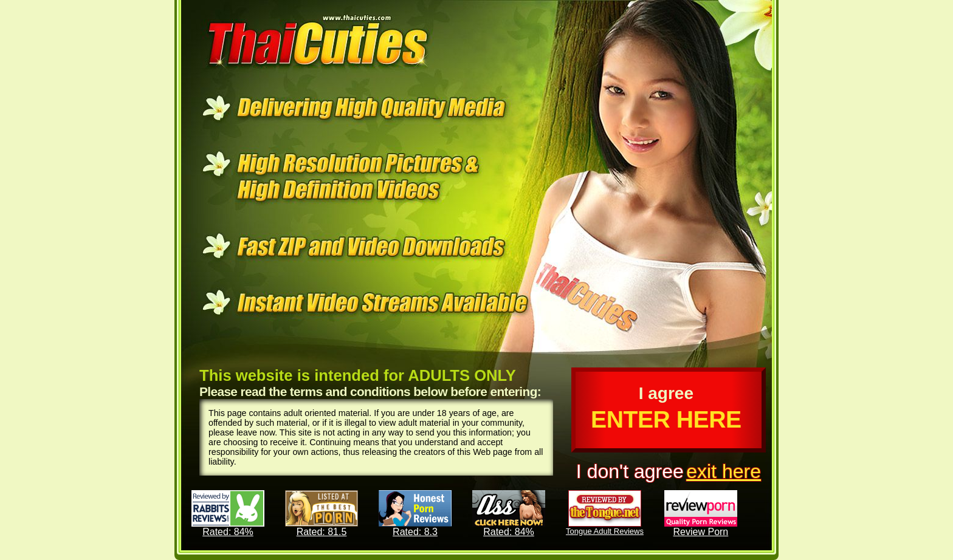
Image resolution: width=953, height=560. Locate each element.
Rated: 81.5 (322, 514)
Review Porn (701, 514)
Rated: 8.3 (415, 514)
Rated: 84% (228, 514)
